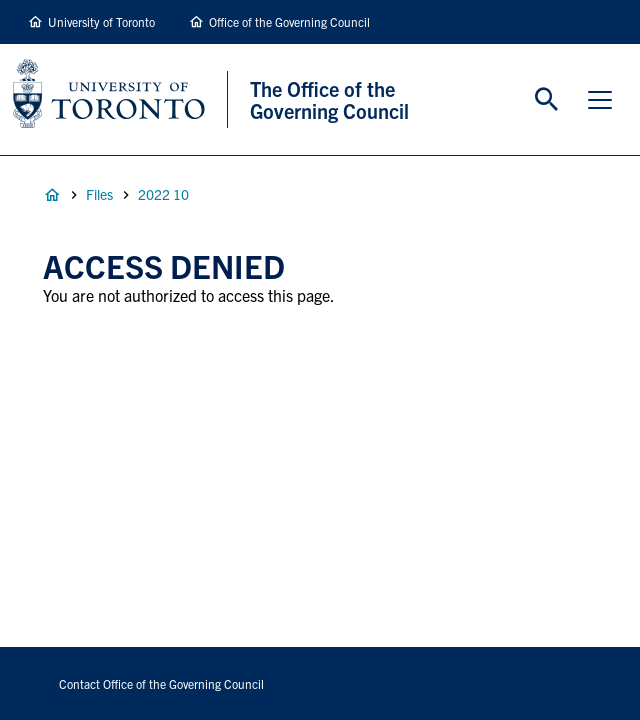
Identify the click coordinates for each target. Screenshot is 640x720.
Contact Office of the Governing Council (161, 683)
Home (52, 195)
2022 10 (163, 194)
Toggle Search (547, 100)
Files (99, 194)
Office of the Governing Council (289, 21)
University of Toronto (101, 21)
